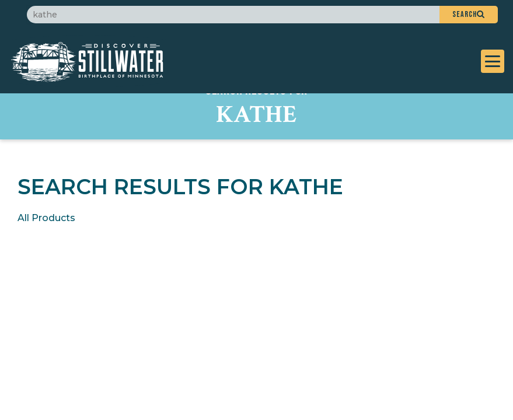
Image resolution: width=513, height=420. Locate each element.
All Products (46, 218)
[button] (469, 15)
